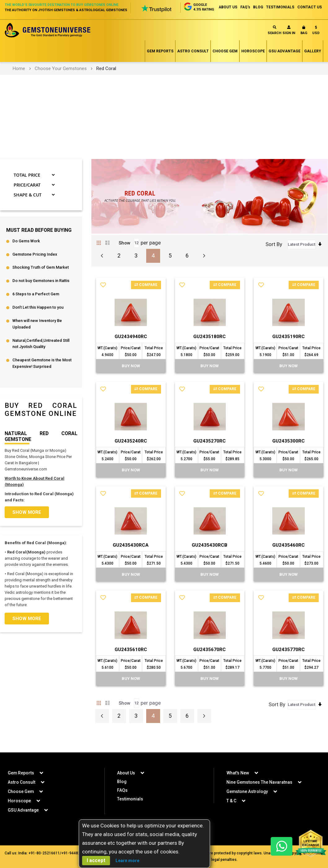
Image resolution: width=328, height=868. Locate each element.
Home (19, 81)
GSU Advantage (284, 64)
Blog (122, 782)
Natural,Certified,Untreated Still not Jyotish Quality (41, 357)
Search (274, 43)
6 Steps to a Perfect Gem (36, 307)
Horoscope (253, 64)
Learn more (127, 861)
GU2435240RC (131, 454)
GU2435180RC (210, 349)
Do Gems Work (26, 254)
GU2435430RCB (210, 559)
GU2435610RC (131, 663)
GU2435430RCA (131, 559)
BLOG (258, 7)
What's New (238, 773)
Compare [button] (146, 297)
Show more (27, 525)
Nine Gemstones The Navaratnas (260, 782)
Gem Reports (160, 64)
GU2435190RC (289, 349)
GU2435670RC (210, 663)
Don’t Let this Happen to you (38, 320)
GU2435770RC (289, 663)
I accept (96, 860)
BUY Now (131, 379)
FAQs (122, 790)
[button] (316, 44)
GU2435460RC (289, 559)
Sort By (274, 257)
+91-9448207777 (76, 853)
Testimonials (130, 799)
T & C (231, 801)
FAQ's (244, 7)
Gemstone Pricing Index (35, 267)
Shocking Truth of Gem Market (41, 280)
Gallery (313, 64)
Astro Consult (193, 64)
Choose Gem (225, 64)
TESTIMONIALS (280, 7)
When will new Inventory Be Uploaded (37, 337)
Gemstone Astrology (247, 791)
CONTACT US (310, 7)
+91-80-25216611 (44, 853)
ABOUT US (227, 7)
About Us (126, 773)
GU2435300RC (289, 454)
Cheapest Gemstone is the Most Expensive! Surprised (42, 377)
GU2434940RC (131, 349)
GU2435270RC (210, 454)
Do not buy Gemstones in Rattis (41, 294)
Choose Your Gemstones (61, 81)
